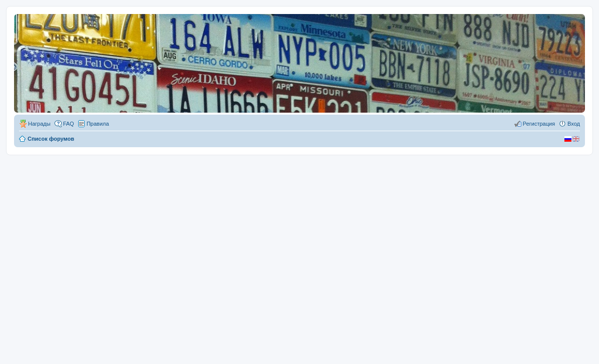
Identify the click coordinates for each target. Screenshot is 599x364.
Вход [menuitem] (574, 124)
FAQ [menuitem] (69, 124)
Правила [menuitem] (98, 124)
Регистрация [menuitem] (539, 124)
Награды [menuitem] (39, 124)
